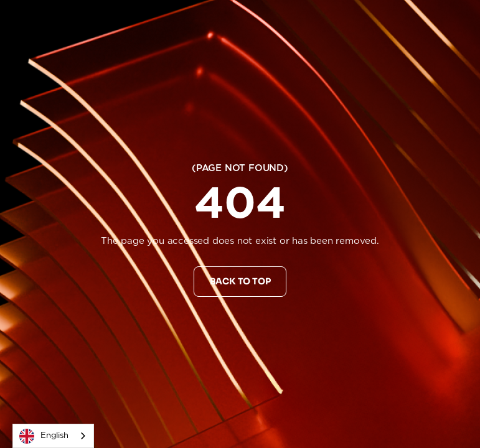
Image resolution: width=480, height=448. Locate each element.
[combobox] (53, 436)
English (44, 436)
